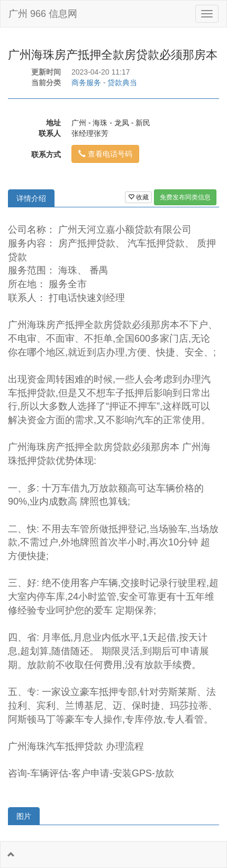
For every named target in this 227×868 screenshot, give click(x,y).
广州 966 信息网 (43, 14)
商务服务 (86, 83)
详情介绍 (31, 198)
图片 (24, 816)
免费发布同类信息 (185, 197)
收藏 (138, 197)
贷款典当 (122, 83)
